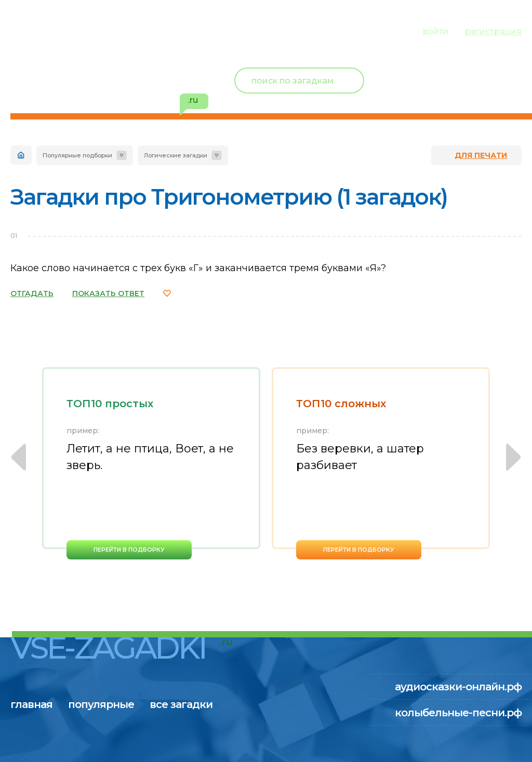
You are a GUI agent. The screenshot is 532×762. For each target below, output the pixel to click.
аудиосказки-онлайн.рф (458, 687)
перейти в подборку (129, 550)
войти (436, 31)
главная (31, 30)
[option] (151, 463)
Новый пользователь (453, 73)
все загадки (205, 30)
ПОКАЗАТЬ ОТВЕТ (108, 293)
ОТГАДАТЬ (32, 293)
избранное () (461, 93)
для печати (481, 155)
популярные (113, 30)
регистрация (493, 31)
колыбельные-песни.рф (458, 713)
